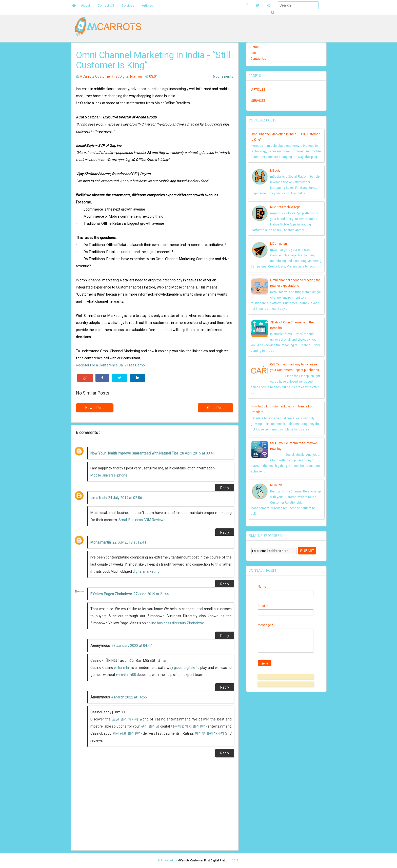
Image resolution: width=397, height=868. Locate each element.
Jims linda (98, 498)
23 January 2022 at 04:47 (132, 646)
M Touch (276, 485)
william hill (122, 668)
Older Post (215, 408)
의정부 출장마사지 (209, 733)
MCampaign (279, 244)
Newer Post (95, 408)
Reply (225, 488)
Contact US (106, 5)
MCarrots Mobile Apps (285, 207)
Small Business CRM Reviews (142, 520)
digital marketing (146, 571)
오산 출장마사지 (125, 719)
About (86, 5)
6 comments (223, 76)
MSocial (276, 171)
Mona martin (101, 542)
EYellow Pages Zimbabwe (111, 594)
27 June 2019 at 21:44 (151, 594)
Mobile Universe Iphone (109, 475)
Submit (272, 13)
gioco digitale (185, 668)
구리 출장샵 (150, 726)
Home (255, 47)
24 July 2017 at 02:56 (125, 498)
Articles (147, 5)
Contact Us (258, 59)
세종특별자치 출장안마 (189, 726)
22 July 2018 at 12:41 (129, 542)
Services (128, 5)
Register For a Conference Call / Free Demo (110, 365)
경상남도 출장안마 (127, 733)
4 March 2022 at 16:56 (129, 697)
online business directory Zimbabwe (175, 623)
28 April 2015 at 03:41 (197, 453)
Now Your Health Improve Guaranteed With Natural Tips (134, 453)
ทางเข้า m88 (126, 675)
